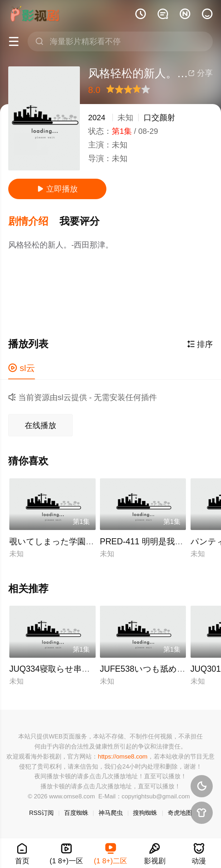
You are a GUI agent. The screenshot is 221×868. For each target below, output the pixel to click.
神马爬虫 (111, 813)
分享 (200, 73)
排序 (200, 344)
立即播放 (57, 189)
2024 (97, 118)
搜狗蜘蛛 (145, 813)
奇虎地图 (180, 813)
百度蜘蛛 (76, 813)
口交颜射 (159, 118)
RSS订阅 (41, 813)
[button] (34, 222)
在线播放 (40, 425)
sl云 (22, 368)
